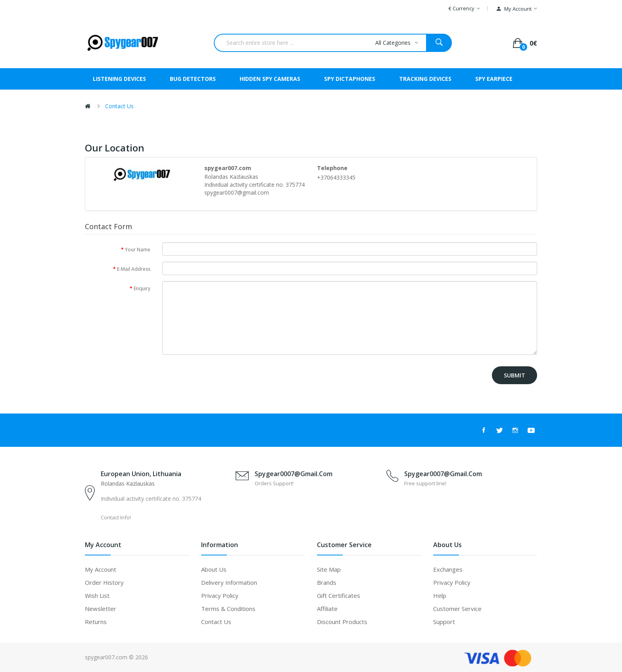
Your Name (138, 250)
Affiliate (327, 609)
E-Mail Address (134, 269)
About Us (214, 569)
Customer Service (457, 609)
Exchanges (448, 569)
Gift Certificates (339, 595)
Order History (104, 582)
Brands (327, 582)
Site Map (329, 569)
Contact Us (119, 106)
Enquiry (142, 288)
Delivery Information (229, 582)
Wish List (97, 595)
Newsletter (101, 609)
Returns (96, 622)
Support (444, 622)
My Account (101, 569)
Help (440, 595)
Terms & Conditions (228, 609)
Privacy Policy (220, 595)
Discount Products (342, 622)
